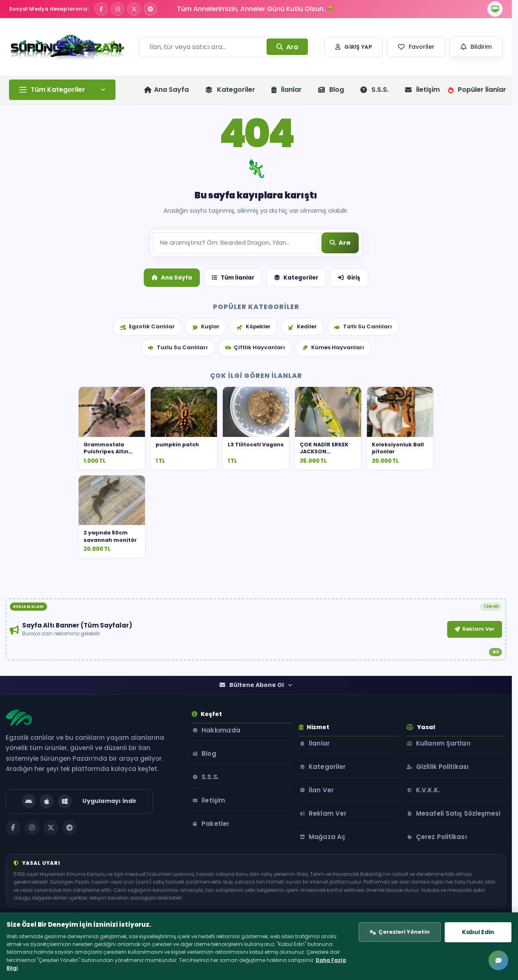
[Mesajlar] (498, 960)
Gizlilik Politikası (450, 803)
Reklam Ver (336, 682)
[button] (416, 47)
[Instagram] (118, 9)
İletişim (422, 90)
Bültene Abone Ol (256, 728)
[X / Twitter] (134, 9)
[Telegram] (150, 9)
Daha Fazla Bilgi (178, 965)
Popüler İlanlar (477, 90)
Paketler (218, 873)
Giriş (349, 337)
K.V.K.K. (436, 826)
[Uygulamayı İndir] (83, 845)
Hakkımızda (223, 779)
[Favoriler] (416, 47)
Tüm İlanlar (233, 337)
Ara (287, 47)
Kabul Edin (472, 927)
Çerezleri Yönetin (394, 927)
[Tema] (495, 9)
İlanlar (287, 90)
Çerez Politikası (450, 883)
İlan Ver (332, 826)
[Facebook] (101, 9)
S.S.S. (374, 90)
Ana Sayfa (172, 337)
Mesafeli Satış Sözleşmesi (447, 854)
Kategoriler (230, 90)
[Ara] (341, 303)
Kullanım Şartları (451, 779)
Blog (331, 90)
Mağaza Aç (338, 873)
